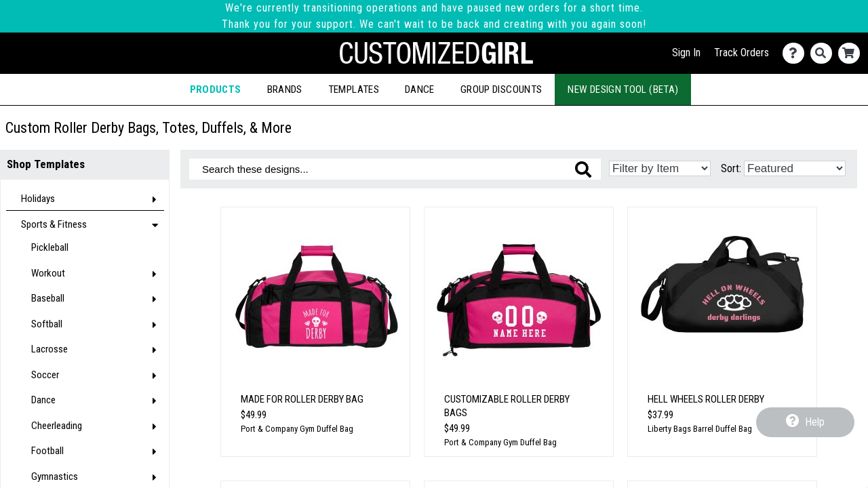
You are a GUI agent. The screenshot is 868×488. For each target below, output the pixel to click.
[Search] (824, 53)
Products (216, 89)
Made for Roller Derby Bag (302, 399)
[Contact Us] (796, 53)
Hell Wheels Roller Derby (706, 399)
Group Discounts (501, 89)
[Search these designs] (395, 169)
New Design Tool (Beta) (623, 89)
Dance (420, 89)
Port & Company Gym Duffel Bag (297, 429)
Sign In (686, 53)
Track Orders (742, 53)
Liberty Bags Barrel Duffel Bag (700, 429)
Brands (285, 89)
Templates (354, 89)
